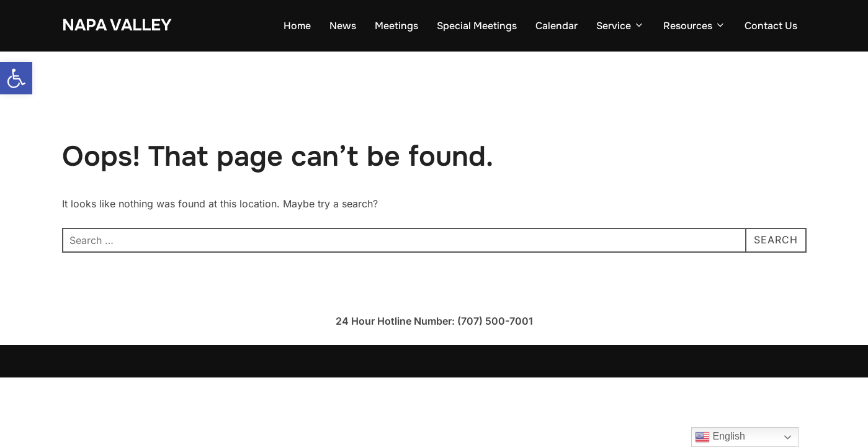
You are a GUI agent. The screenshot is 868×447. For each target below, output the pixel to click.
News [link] (343, 26)
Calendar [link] (557, 26)
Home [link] (297, 26)
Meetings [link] (396, 26)
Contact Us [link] (771, 26)
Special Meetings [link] (477, 26)
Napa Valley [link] (117, 25)
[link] (16, 78)
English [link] (720, 437)
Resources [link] (695, 26)
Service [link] (620, 26)
